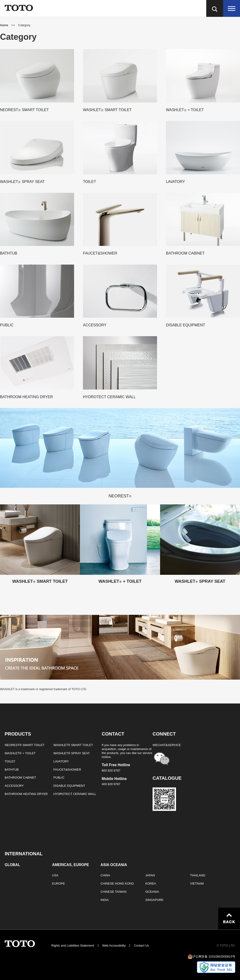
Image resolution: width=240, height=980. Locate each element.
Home (4, 25)
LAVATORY (61, 761)
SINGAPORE (154, 900)
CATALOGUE (167, 778)
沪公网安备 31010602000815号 (214, 956)
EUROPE (58, 883)
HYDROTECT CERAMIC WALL (75, 794)
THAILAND (198, 875)
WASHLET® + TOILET (20, 753)
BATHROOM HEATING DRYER (26, 794)
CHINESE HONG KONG (117, 883)
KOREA (151, 883)
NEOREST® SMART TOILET (25, 745)
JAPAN (150, 875)
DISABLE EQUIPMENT (69, 786)
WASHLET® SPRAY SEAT (72, 753)
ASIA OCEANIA (114, 865)
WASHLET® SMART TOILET (73, 745)
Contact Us (141, 945)
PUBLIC (59, 778)
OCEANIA (152, 892)
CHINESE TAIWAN (113, 892)
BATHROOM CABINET (20, 778)
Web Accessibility (114, 945)
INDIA (105, 900)
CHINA (105, 875)
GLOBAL (12, 865)
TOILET (10, 761)
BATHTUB (12, 770)
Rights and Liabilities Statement (73, 945)
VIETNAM (197, 883)
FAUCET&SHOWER (67, 770)
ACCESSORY (14, 786)
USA (55, 875)
